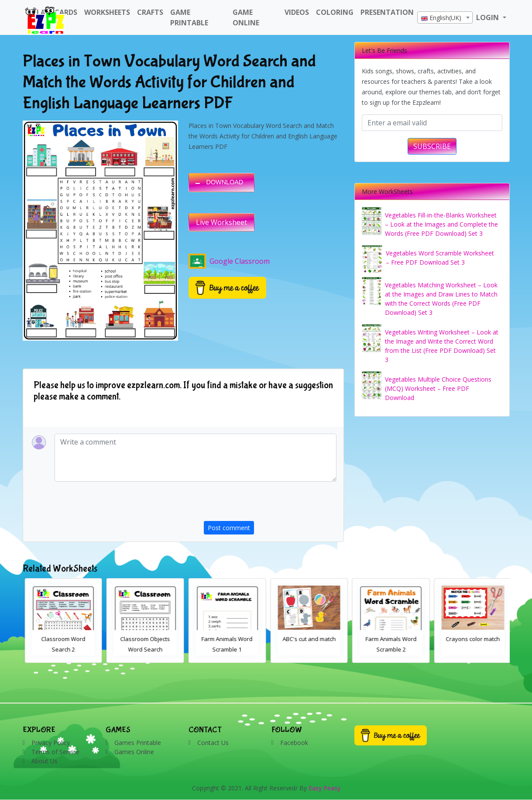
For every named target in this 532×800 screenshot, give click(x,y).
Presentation (387, 12)
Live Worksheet (221, 222)
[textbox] (445, 18)
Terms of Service (55, 752)
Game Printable (189, 17)
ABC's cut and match (389, 639)
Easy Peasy (324, 788)
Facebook (294, 743)
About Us (45, 761)
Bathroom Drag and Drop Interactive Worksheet (61, 649)
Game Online (246, 17)
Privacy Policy (51, 743)
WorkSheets (107, 12)
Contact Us (213, 743)
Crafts (150, 12)
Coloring (335, 12)
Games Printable (138, 743)
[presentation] (270, 504)
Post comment (229, 528)
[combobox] (445, 17)
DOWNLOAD (225, 182)
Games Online (134, 752)
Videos (297, 12)
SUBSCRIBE (432, 146)
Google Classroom (229, 261)
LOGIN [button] (488, 17)
